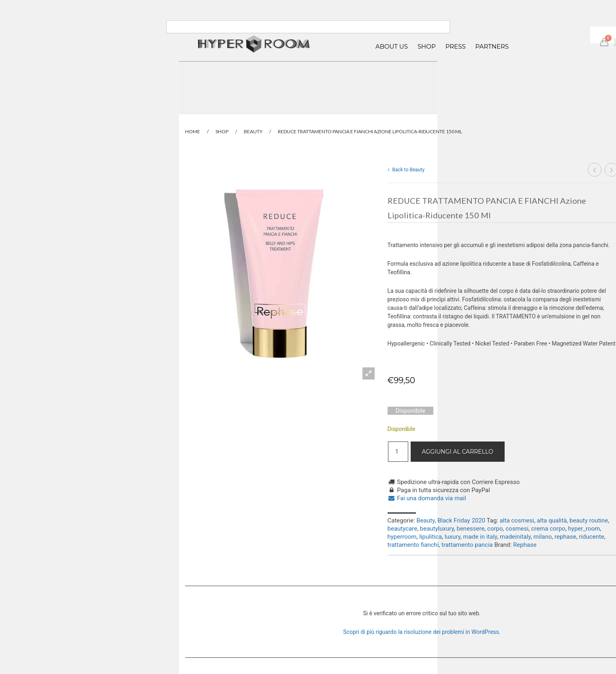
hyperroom (402, 537)
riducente (591, 537)
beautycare (403, 529)
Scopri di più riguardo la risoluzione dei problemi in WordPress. (422, 632)
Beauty (253, 131)
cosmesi (517, 529)
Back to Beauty (406, 170)
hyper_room (584, 529)
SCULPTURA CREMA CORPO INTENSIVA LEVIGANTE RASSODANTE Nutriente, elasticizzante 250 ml (595, 171)
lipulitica (431, 537)
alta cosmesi (517, 520)
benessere (470, 529)
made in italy (480, 537)
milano (542, 537)
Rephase (525, 545)
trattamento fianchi (413, 545)
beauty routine (589, 520)
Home (193, 131)
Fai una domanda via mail (427, 498)
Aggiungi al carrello (458, 452)
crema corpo (548, 529)
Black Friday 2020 (461, 520)
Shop (222, 131)
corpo (495, 529)
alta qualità (552, 520)
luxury (453, 537)
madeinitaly (515, 537)
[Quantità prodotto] (398, 452)
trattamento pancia (467, 545)
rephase (565, 537)
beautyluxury (437, 529)
